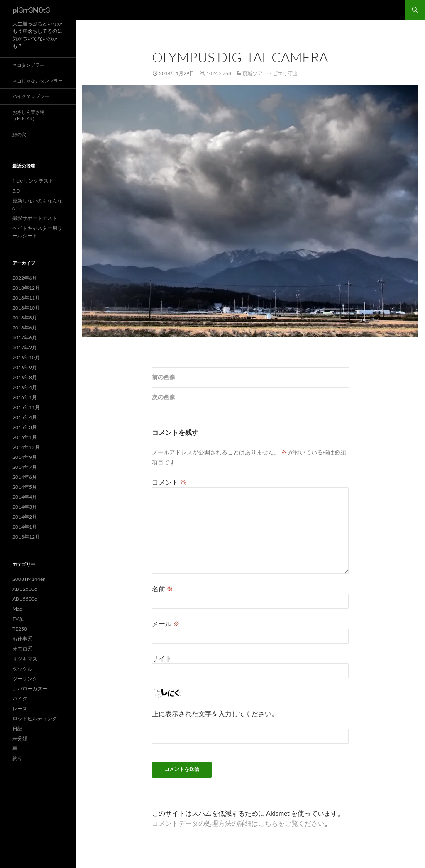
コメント (169, 482)
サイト (162, 658)
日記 (17, 728)
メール (166, 623)
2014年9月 (25, 457)
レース (20, 708)
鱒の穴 (19, 134)
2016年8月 (25, 377)
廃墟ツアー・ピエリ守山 (270, 73)
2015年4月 (25, 417)
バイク (20, 699)
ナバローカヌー (30, 689)
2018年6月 (25, 328)
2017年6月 (25, 338)
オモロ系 (22, 649)
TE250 (20, 629)
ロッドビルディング (35, 718)
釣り (17, 758)
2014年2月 (25, 517)
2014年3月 (25, 507)
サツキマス (25, 659)
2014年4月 (25, 497)
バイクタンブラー (31, 96)
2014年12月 (26, 447)
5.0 (16, 191)
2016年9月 (25, 367)
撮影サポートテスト (35, 218)
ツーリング (25, 679)
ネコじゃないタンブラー (38, 81)
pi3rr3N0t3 (31, 10)
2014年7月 (25, 467)
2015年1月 (25, 437)
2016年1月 (25, 397)
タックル (22, 669)
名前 (162, 589)
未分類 (20, 738)
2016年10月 (26, 357)
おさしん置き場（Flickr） (28, 115)
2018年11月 (26, 298)
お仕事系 (22, 639)
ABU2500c (25, 589)
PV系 (18, 619)
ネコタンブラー (28, 65)
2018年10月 (26, 308)
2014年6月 (25, 477)
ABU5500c (25, 599)
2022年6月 (25, 278)
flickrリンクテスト (33, 181)
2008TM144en (29, 579)
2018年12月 (26, 288)
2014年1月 (25, 527)
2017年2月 (25, 347)
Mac (17, 609)
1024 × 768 (219, 73)
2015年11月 (26, 407)
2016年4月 (25, 387)
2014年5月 (25, 487)
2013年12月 (26, 537)
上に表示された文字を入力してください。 (215, 713)
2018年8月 (25, 318)
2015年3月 (25, 427)
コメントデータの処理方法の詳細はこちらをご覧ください (238, 823)
